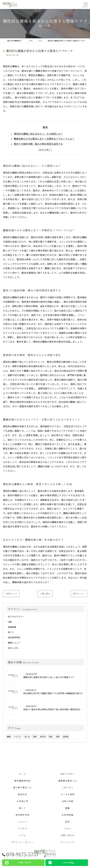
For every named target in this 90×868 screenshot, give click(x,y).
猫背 (35, 737)
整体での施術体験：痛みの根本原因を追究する (38, 144)
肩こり (11, 632)
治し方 (27, 737)
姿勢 (58, 737)
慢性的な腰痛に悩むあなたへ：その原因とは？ (38, 134)
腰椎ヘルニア (14, 643)
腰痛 (9, 737)
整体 (51, 737)
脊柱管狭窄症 (14, 637)
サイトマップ (68, 842)
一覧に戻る (45, 594)
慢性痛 (66, 737)
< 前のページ (11, 594)
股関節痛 (12, 627)
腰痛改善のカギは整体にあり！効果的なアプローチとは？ (44, 139)
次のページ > (79, 594)
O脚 (10, 622)
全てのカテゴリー (16, 616)
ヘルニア (18, 737)
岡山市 (43, 737)
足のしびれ (13, 648)
